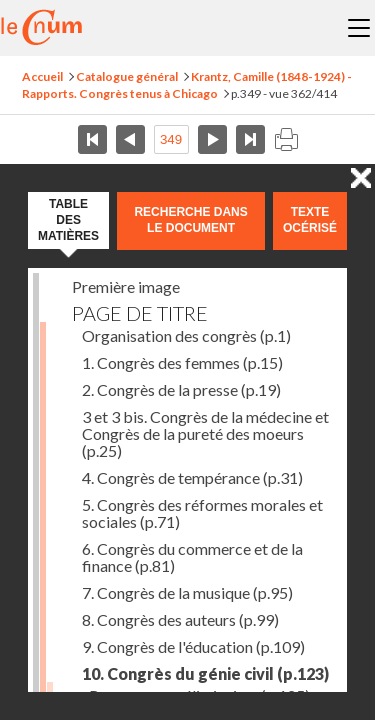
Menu (359, 28)
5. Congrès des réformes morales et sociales (202, 513)
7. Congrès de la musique (187, 592)
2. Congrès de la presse (181, 389)
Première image (126, 286)
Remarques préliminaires (199, 695)
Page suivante (212, 139)
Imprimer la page (286, 139)
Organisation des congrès (186, 335)
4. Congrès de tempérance (192, 477)
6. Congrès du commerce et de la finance (192, 557)
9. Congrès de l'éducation (193, 646)
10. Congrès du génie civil (205, 673)
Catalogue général (127, 76)
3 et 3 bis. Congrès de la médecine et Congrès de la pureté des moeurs (205, 433)
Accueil (42, 76)
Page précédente (130, 139)
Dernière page (250, 139)
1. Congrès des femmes (182, 362)
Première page (92, 139)
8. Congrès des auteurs (180, 619)
